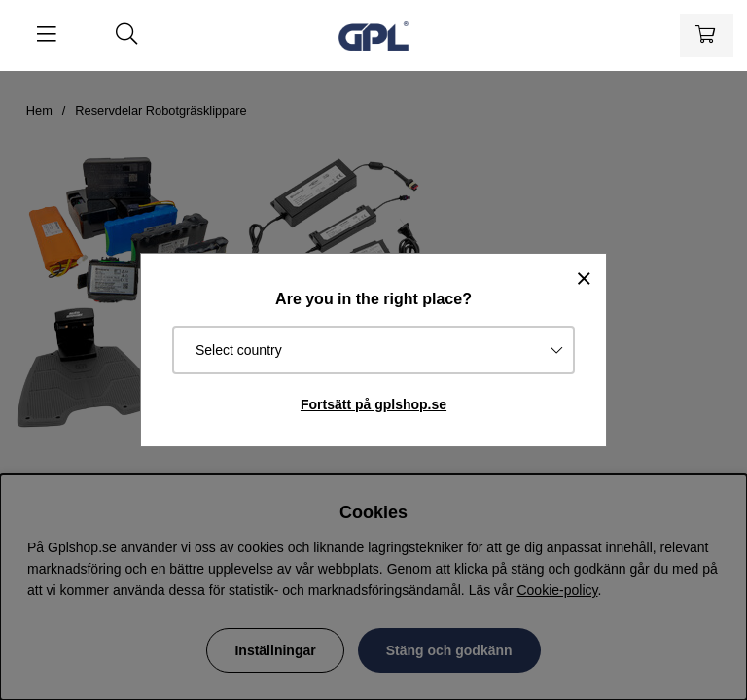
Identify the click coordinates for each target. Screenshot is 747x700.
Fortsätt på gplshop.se (373, 404)
